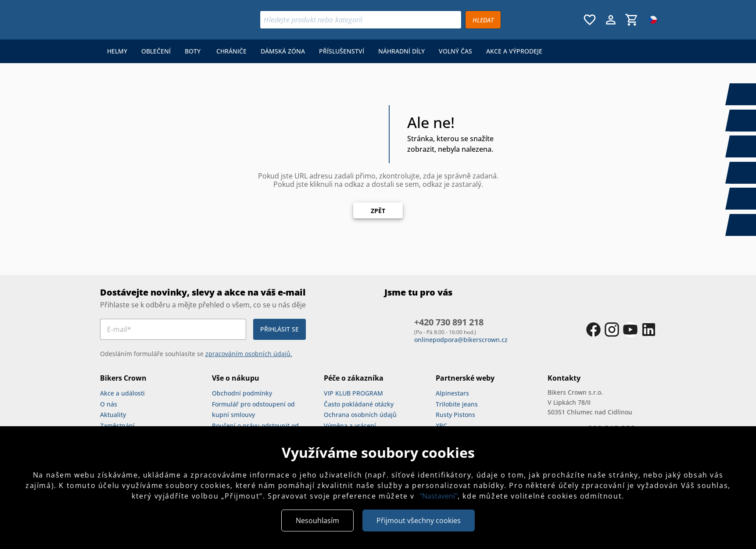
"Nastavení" (439, 496)
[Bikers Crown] (154, 20)
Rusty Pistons (455, 415)
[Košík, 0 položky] (632, 20)
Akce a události (122, 393)
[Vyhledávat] (483, 20)
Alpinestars (452, 393)
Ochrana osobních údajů (360, 415)
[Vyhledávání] (361, 20)
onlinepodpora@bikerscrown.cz (461, 340)
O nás (109, 404)
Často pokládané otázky (359, 404)
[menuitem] (117, 51)
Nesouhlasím (317, 520)
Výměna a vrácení (350, 426)
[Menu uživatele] (611, 20)
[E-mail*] (173, 329)
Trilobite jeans (457, 404)
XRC (441, 426)
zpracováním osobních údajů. (249, 354)
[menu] (325, 51)
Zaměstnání (117, 426)
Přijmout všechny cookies (419, 520)
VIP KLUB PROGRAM (353, 393)
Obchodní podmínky (242, 393)
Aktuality (113, 415)
